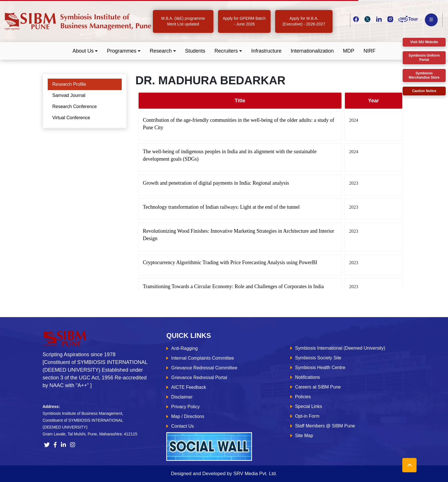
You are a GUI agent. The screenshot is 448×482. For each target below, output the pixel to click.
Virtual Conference (71, 118)
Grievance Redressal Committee (204, 368)
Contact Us (182, 426)
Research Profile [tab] (69, 84)
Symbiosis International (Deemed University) (340, 348)
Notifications (308, 377)
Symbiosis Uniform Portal (424, 58)
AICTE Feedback (189, 387)
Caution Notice (424, 91)
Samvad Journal (69, 95)
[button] (85, 51)
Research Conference (75, 106)
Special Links (309, 406)
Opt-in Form (307, 416)
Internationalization (312, 51)
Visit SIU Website (424, 42)
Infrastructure (266, 51)
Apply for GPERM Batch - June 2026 (244, 21)
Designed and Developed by (224, 474)
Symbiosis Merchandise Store (424, 75)
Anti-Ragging (184, 348)
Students (195, 51)
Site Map (304, 436)
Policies (303, 397)
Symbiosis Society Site (318, 358)
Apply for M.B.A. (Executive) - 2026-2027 (304, 21)
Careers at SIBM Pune (318, 387)
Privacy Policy (185, 407)
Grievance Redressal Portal (199, 378)
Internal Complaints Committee (203, 358)
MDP (349, 51)
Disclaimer (182, 397)
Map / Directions (188, 416)
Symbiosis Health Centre (320, 368)
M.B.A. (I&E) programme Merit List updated (183, 21)
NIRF (369, 51)
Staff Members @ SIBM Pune (325, 426)
